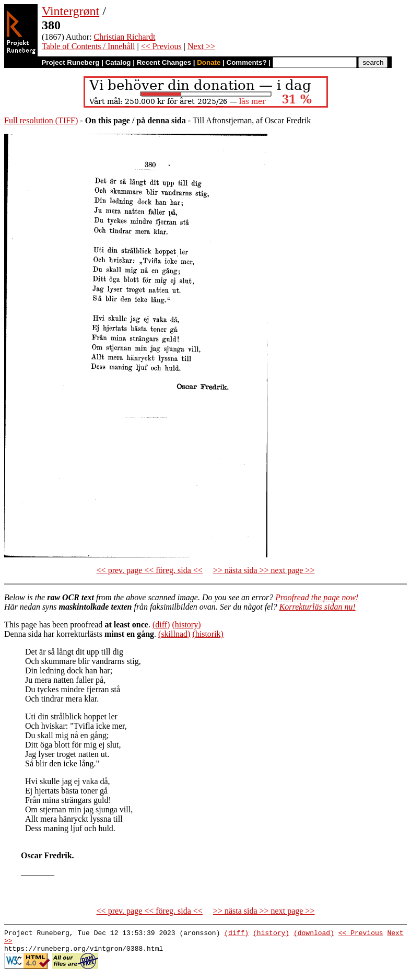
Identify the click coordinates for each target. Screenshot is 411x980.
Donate (209, 62)
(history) (186, 625)
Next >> (201, 46)
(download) (314, 934)
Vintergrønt (71, 11)
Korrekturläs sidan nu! (318, 607)
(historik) (208, 634)
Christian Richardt (125, 37)
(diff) (161, 625)
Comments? (247, 62)
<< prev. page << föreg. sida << (150, 570)
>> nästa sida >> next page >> (264, 570)
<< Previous (161, 46)
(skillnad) (174, 634)
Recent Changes (164, 62)
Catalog (118, 62)
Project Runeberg (70, 62)
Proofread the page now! (317, 597)
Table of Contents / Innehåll (88, 46)
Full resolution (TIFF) (41, 120)
